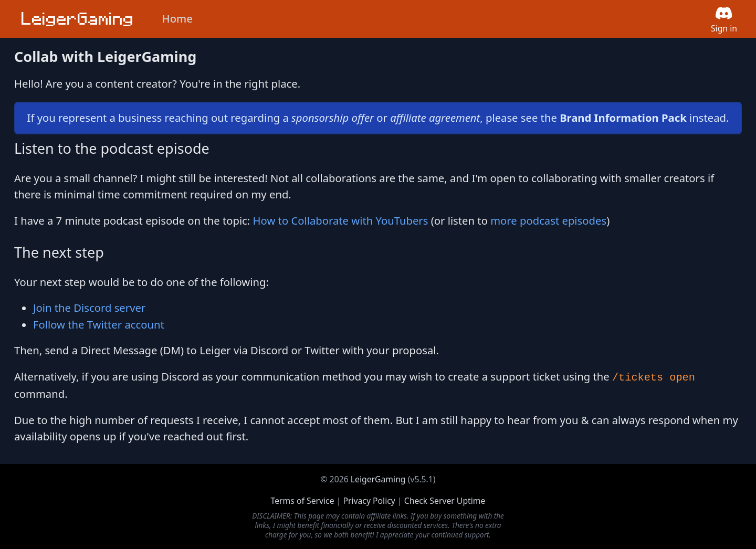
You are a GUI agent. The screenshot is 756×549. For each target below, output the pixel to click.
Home (177, 18)
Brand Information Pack (623, 118)
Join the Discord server (89, 308)
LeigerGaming (378, 479)
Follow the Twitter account (99, 324)
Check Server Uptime (445, 501)
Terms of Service (303, 501)
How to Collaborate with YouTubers (341, 220)
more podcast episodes (548, 220)
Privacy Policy (369, 501)
